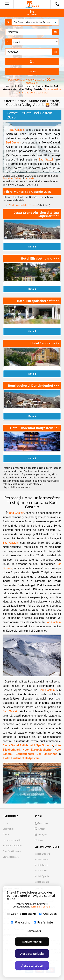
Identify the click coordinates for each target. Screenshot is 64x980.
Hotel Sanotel (41, 343)
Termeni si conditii (12, 840)
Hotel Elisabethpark (37, 258)
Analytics (48, 914)
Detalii (32, 247)
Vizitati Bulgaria (42, 854)
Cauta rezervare (11, 857)
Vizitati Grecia (41, 859)
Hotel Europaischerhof (35, 301)
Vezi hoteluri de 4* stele (23, 205)
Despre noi (8, 829)
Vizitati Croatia (42, 882)
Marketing (21, 922)
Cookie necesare (22, 914)
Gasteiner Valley (12, 178)
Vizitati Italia (41, 871)
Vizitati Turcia (41, 865)
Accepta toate (32, 966)
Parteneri (32, 931)
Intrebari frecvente (12, 846)
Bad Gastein (17, 130)
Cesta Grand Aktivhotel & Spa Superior (36, 214)
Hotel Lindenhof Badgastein (32, 428)
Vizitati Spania (42, 876)
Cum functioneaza (12, 851)
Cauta (32, 71)
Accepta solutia (32, 954)
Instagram (41, 834)
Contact (7, 834)
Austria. (31, 178)
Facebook (41, 823)
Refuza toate (32, 942)
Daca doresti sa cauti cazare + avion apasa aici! (32, 81)
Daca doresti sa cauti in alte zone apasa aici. (38, 91)
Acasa (5, 823)
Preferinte (43, 922)
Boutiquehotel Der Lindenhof (31, 385)
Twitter (40, 829)
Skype (39, 840)
